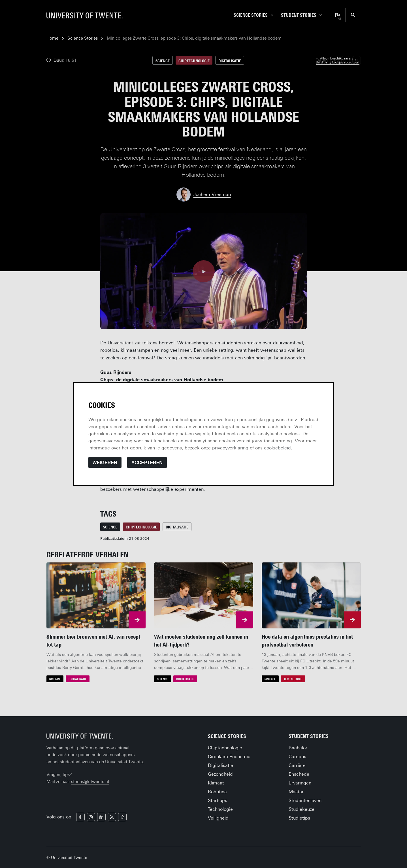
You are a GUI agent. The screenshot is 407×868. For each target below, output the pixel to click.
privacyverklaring (230, 448)
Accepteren (147, 463)
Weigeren (105, 463)
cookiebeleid (277, 448)
